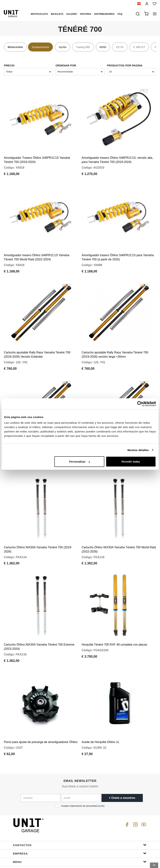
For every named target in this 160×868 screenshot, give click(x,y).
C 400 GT (139, 47)
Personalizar (79, 462)
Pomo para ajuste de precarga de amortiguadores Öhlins (41, 712)
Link (101, 776)
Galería (72, 14)
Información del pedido (80, 849)
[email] (81, 768)
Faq (120, 14)
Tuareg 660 (83, 47)
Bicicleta (57, 14)
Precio (9, 65)
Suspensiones (40, 47)
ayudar (80, 840)
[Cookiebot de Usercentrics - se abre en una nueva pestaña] (140, 404)
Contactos (80, 815)
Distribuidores (104, 14)
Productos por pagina (125, 65)
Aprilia (63, 47)
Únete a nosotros (122, 768)
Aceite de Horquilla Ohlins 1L (101, 712)
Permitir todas (131, 462)
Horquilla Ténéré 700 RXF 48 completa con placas (114, 619)
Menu (80, 832)
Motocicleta (39, 14)
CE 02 (120, 47)
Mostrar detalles (138, 450)
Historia (86, 14)
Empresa (80, 824)
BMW (103, 47)
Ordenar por (66, 65)
